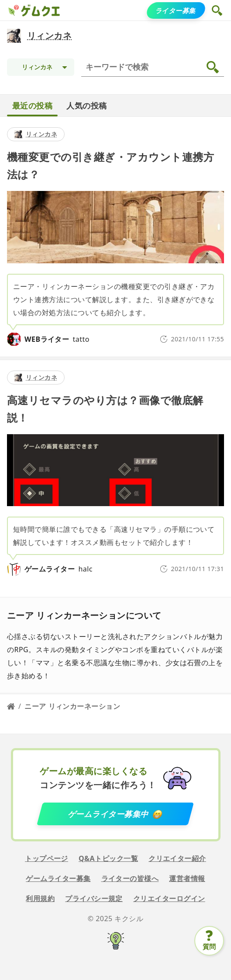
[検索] (154, 67)
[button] (218, 10)
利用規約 (40, 898)
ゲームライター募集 (58, 878)
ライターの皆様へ (130, 878)
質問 (209, 946)
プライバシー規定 (94, 898)
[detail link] (115, 237)
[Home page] (11, 706)
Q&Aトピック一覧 (108, 858)
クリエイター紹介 (177, 858)
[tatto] (14, 339)
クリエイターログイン (169, 898)
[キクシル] (115, 942)
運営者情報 (187, 878)
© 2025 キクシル (116, 919)
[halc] (14, 569)
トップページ (47, 858)
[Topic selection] (41, 67)
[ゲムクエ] (13, 10)
